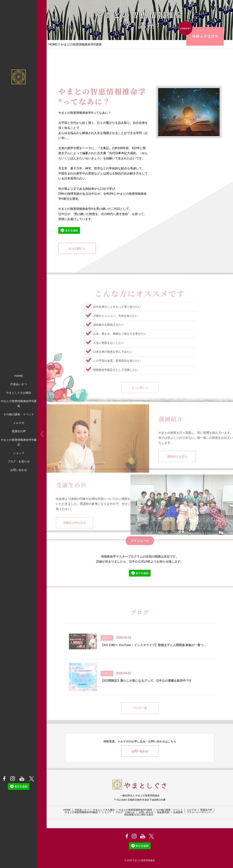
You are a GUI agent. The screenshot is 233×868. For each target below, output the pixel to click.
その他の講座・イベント (19, 414)
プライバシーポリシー (199, 812)
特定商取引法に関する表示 (139, 815)
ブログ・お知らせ (19, 461)
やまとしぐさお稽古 (19, 393)
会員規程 (178, 812)
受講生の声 (19, 431)
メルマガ (19, 423)
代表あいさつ (19, 384)
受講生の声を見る (75, 530)
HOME (19, 376)
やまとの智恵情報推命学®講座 (19, 403)
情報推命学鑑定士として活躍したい (116, 377)
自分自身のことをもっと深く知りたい (117, 314)
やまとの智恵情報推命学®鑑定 (19, 442)
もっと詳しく (77, 248)
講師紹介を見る (177, 464)
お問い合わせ (19, 470)
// (59, 44)
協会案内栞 (163, 812)
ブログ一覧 (140, 715)
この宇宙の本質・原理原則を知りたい (117, 368)
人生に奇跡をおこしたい (109, 350)
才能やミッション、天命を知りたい (116, 323)
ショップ (19, 453)
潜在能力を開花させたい (109, 332)
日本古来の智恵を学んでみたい (113, 359)
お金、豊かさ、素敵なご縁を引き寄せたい (120, 341)
